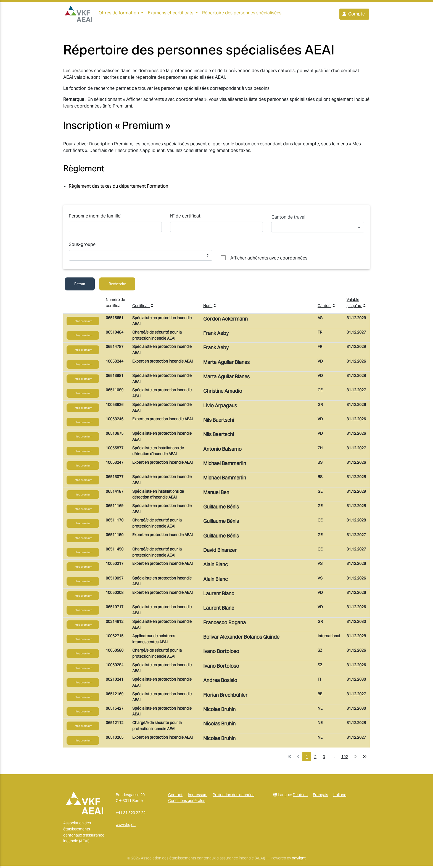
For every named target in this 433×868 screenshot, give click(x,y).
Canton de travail (289, 219)
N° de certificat (185, 218)
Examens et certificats (171, 14)
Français (320, 797)
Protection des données (233, 797)
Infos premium (83, 323)
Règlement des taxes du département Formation (118, 188)
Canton (326, 308)
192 (345, 759)
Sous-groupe (82, 247)
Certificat (143, 308)
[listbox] (318, 232)
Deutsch (300, 797)
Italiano (340, 797)
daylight (299, 860)
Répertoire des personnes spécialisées (244, 14)
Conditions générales (187, 803)
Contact (175, 797)
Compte (353, 15)
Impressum (198, 797)
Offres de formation (119, 14)
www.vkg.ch (126, 827)
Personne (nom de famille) (95, 218)
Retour (80, 286)
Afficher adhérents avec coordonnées (269, 260)
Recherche (117, 286)
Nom (210, 308)
